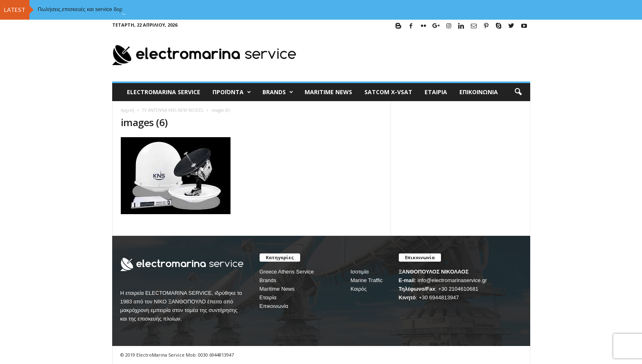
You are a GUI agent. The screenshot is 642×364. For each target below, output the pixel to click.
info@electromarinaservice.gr (452, 280)
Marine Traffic (367, 280)
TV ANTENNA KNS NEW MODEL (173, 110)
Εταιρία (436, 92)
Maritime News (277, 289)
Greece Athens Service (287, 272)
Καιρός (359, 289)
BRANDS (278, 92)
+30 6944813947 (439, 297)
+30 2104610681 (458, 289)
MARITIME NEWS (328, 92)
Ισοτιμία (360, 272)
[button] (518, 92)
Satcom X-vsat (388, 92)
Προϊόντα (232, 92)
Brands (268, 280)
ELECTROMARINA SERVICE (164, 92)
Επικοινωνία (479, 92)
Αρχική (128, 110)
